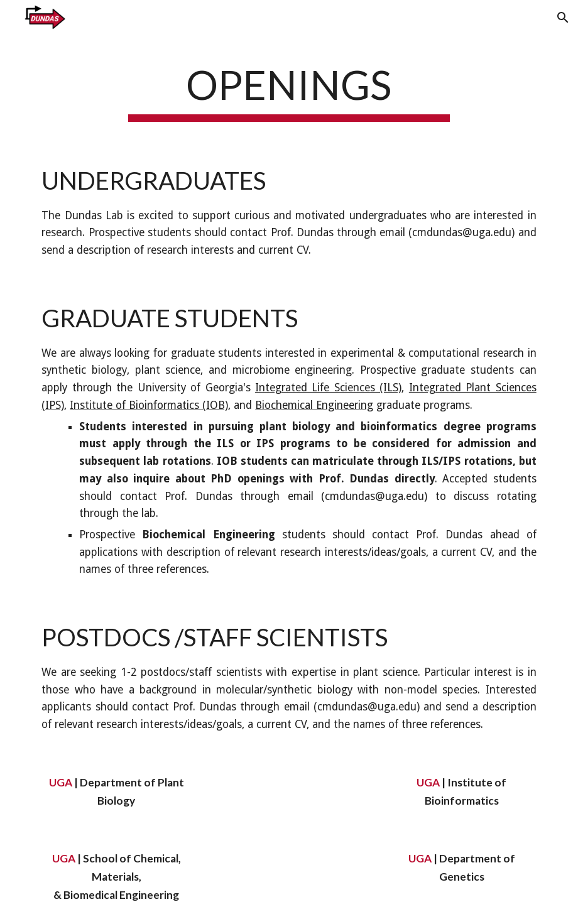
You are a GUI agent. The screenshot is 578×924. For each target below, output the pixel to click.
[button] (563, 18)
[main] (289, 90)
